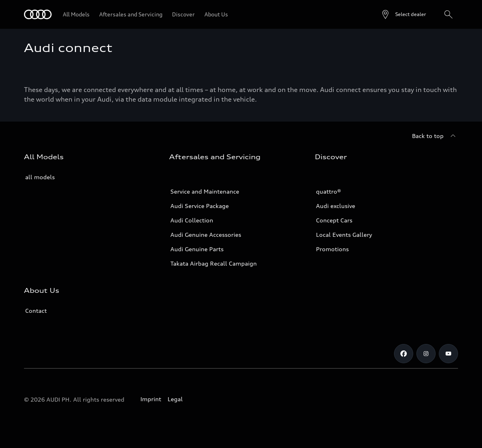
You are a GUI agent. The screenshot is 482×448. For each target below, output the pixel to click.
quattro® (329, 191)
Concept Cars (334, 220)
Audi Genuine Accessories (206, 235)
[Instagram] (426, 354)
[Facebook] (404, 354)
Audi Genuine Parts (197, 249)
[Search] (448, 14)
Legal (175, 399)
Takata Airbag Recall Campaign (214, 263)
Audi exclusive (336, 206)
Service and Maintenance (205, 191)
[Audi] (38, 14)
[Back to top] (435, 136)
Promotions (332, 249)
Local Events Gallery (344, 235)
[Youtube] (448, 354)
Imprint (151, 399)
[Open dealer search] (403, 14)
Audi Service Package (200, 206)
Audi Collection (192, 220)
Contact (36, 311)
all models (40, 177)
